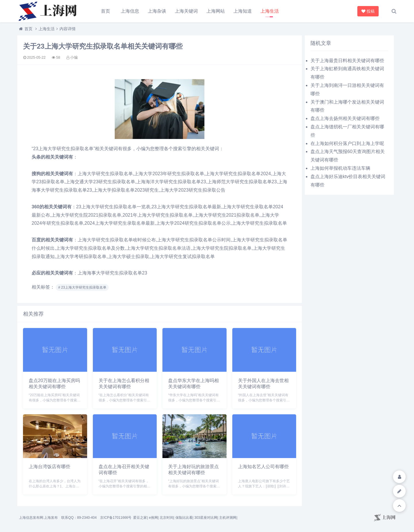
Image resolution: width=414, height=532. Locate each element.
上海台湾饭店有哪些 (49, 467)
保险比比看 (184, 518)
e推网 (153, 518)
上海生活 (270, 11)
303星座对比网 (206, 518)
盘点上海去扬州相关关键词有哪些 (345, 118)
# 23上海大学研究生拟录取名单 (82, 287)
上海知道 (243, 11)
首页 (106, 11)
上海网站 (216, 11)
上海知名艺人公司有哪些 (263, 467)
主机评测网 (228, 518)
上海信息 (130, 11)
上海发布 (51, 518)
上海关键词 (186, 11)
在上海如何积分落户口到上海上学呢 (347, 143)
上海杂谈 (157, 11)
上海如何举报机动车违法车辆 (340, 168)
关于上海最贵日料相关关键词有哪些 (347, 61)
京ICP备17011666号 (116, 518)
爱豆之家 (140, 518)
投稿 (369, 11)
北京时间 (166, 518)
